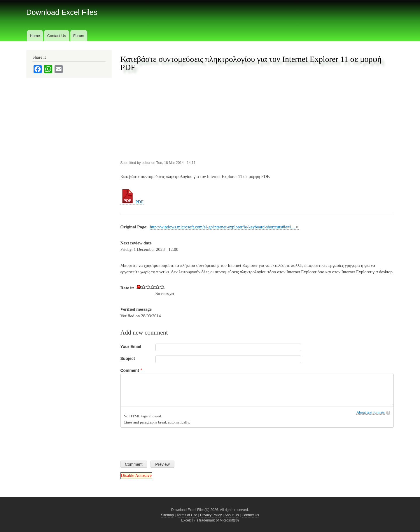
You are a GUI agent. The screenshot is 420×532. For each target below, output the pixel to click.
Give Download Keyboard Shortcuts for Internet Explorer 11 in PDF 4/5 (157, 287)
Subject (128, 358)
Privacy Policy (211, 515)
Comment (130, 370)
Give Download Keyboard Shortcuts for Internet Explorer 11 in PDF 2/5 (148, 287)
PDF (132, 202)
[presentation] (165, 442)
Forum (79, 36)
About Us (232, 515)
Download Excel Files (62, 12)
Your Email (131, 346)
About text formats (371, 412)
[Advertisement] (257, 116)
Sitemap (167, 515)
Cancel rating (139, 287)
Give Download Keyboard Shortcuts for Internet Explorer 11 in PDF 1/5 (143, 287)
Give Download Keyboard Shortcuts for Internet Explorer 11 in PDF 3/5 (153, 287)
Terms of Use (187, 515)
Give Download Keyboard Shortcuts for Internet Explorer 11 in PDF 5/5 (162, 287)
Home (35, 36)
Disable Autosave (136, 475)
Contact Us (57, 36)
